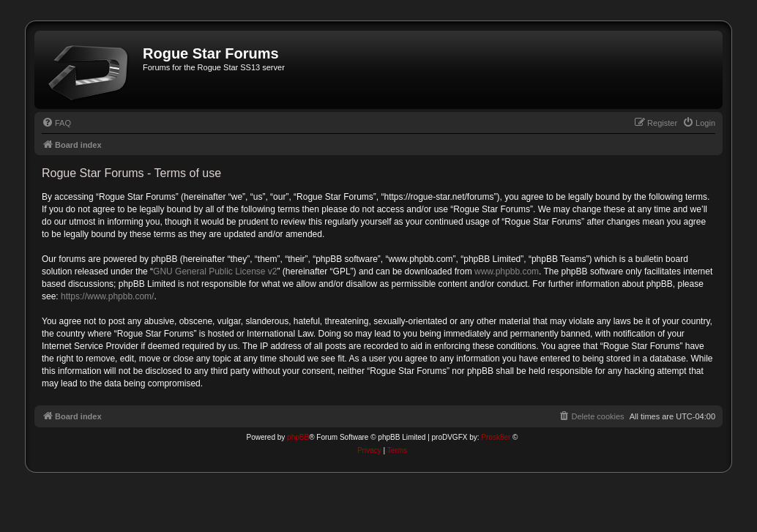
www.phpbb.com (507, 271)
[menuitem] (56, 123)
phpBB (298, 437)
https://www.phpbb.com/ (107, 296)
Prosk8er (496, 437)
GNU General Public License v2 (215, 271)
